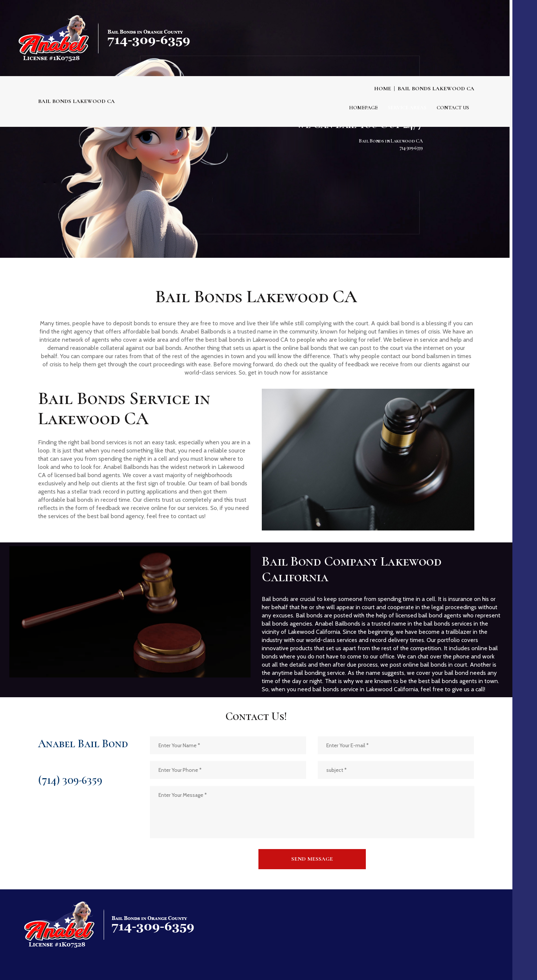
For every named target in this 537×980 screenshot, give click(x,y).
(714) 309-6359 (70, 780)
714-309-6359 (411, 135)
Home (383, 88)
